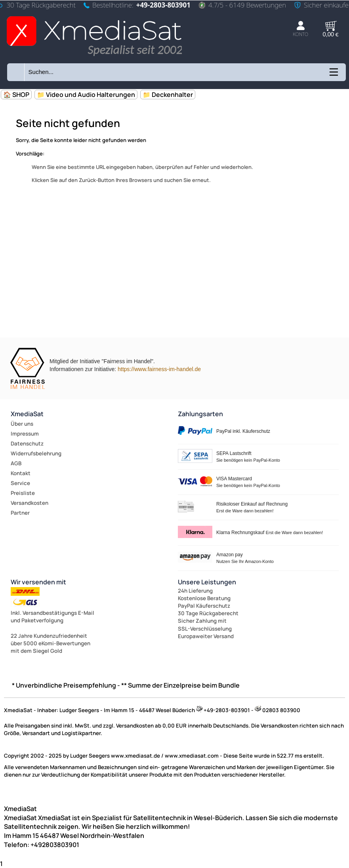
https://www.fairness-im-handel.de (159, 369)
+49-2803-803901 (163, 5)
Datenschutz (27, 443)
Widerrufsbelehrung (36, 453)
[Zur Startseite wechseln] (94, 57)
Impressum (25, 434)
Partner (20, 513)
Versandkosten (30, 503)
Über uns (22, 424)
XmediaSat (27, 414)
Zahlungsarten (200, 414)
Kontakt (21, 473)
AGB (16, 463)
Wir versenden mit (38, 582)
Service (20, 483)
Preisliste (23, 493)
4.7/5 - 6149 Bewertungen (242, 5)
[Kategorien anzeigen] (333, 75)
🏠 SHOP (16, 95)
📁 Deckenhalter (168, 95)
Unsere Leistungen (207, 582)
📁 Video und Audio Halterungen (86, 95)
